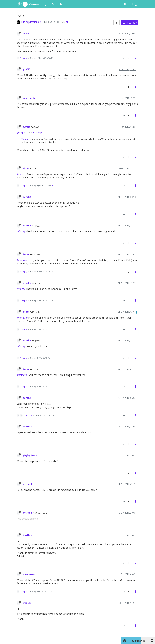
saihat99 (27, 197)
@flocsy (36, 226)
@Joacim (25, 139)
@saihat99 (35, 369)
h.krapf (26, 127)
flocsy (26, 254)
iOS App (37, 132)
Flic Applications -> (31, 22)
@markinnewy (40, 513)
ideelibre (27, 427)
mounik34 (28, 603)
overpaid (27, 484)
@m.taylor (35, 255)
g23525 (27, 69)
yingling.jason (30, 455)
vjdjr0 (26, 168)
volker (26, 34)
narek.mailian (29, 98)
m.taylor (27, 226)
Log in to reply (130, 23)
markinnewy (29, 574)
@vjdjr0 (35, 127)
